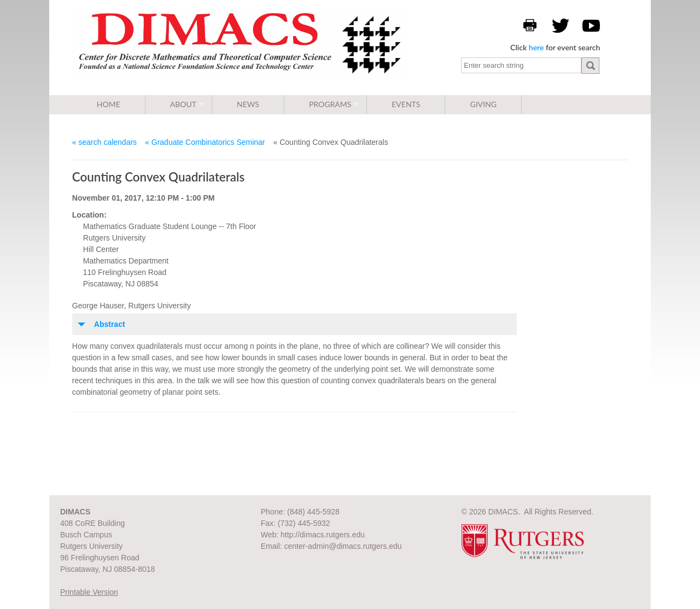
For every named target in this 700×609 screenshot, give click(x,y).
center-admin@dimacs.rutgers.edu (343, 546)
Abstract (110, 324)
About (183, 104)
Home (109, 104)
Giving (483, 104)
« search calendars (104, 142)
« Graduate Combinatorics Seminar (205, 142)
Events (406, 104)
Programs (330, 104)
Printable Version (89, 592)
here (536, 47)
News (248, 104)
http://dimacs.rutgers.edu (323, 535)
